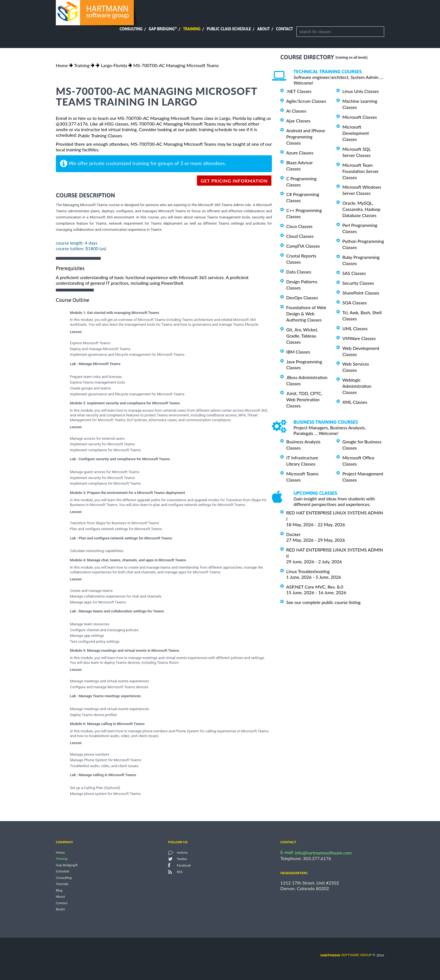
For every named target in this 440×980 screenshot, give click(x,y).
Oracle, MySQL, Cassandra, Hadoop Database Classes (361, 209)
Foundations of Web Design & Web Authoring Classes (306, 314)
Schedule (63, 871)
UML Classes (355, 328)
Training (192, 29)
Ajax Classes (298, 121)
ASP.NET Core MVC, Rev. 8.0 (315, 587)
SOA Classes (355, 303)
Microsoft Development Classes (356, 133)
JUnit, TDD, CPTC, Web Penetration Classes (304, 399)
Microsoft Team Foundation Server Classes (360, 171)
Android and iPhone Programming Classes (306, 137)
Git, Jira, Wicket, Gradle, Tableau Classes (302, 336)
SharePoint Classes (361, 293)
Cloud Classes (300, 236)
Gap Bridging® (67, 865)
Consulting (131, 29)
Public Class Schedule (229, 29)
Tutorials (62, 884)
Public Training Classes (100, 135)
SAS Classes (354, 273)
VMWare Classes (359, 338)
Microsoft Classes (360, 117)
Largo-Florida (114, 65)
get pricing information (234, 181)
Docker (293, 534)
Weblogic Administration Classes (357, 386)
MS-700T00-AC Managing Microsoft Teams (176, 65)
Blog (59, 890)
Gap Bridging (163, 29)
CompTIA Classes (303, 246)
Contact (285, 29)
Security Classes (358, 283)
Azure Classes (300, 153)
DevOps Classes (302, 298)
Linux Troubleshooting (308, 571)
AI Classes (296, 111)
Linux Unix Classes (361, 91)
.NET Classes (299, 91)
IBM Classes (298, 352)
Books (60, 909)
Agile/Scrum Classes (306, 101)
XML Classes (355, 402)
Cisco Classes (299, 226)
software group (346, 955)
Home (62, 65)
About (264, 29)
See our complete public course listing (323, 602)
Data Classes (299, 272)
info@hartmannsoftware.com (323, 853)
